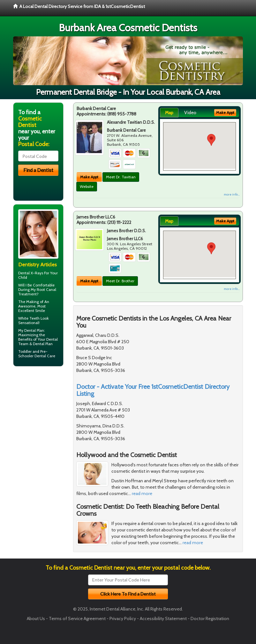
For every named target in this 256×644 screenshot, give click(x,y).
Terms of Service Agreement (77, 618)
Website (87, 186)
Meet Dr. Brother (120, 281)
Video (190, 113)
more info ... (232, 194)
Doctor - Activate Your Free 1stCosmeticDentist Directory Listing (153, 390)
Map (169, 113)
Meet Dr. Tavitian (121, 177)
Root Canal (46, 289)
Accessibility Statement (163, 618)
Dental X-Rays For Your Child (38, 275)
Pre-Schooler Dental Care (37, 354)
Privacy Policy (123, 618)
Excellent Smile (32, 311)
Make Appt (89, 177)
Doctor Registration (210, 618)
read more (142, 493)
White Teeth (29, 318)
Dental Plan (34, 330)
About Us (36, 618)
